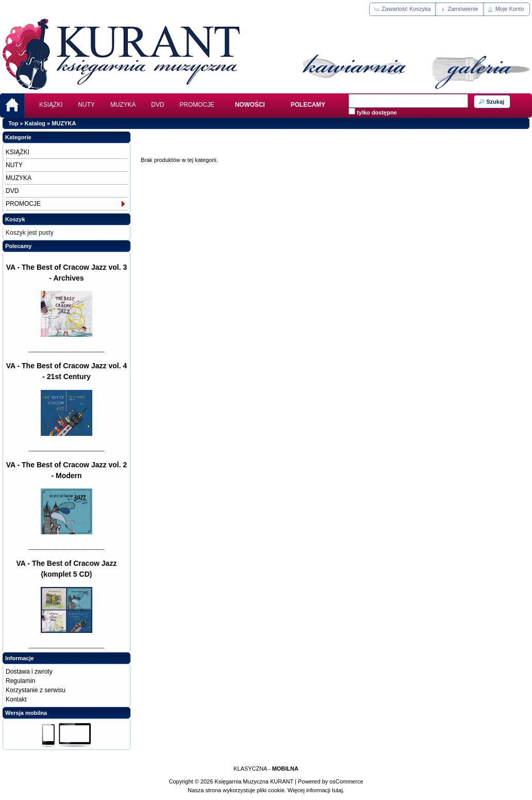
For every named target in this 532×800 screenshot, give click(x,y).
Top (13, 123)
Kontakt (16, 699)
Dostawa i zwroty (29, 672)
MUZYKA (123, 105)
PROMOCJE (197, 105)
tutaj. (337, 790)
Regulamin (20, 681)
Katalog (35, 123)
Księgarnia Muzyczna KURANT (254, 781)
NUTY (87, 105)
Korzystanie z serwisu (36, 690)
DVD (157, 105)
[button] (403, 9)
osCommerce (346, 781)
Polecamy (18, 246)
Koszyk (15, 219)
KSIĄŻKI (51, 105)
